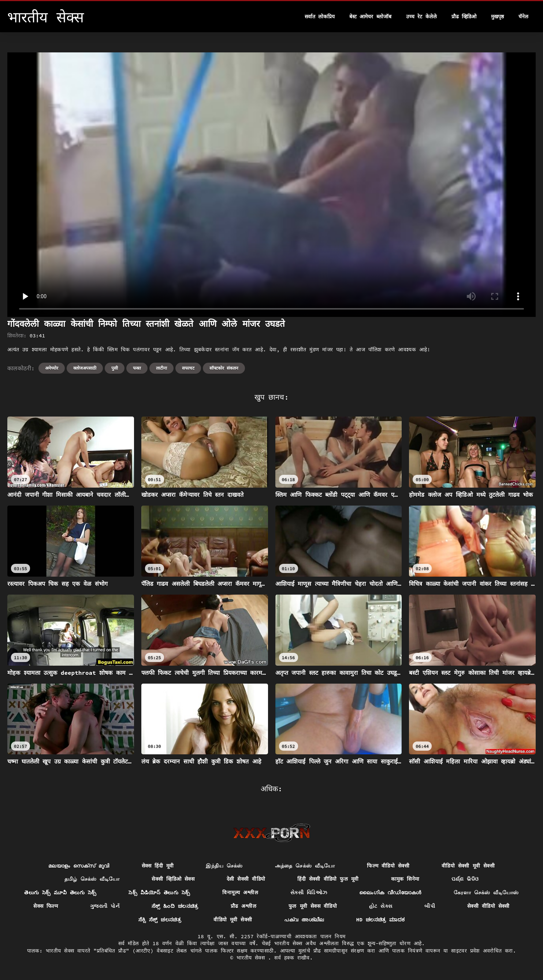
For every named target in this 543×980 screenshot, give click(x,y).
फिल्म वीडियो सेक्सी (388, 866)
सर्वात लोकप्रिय (320, 16)
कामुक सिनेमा (405, 879)
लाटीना (161, 368)
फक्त (137, 368)
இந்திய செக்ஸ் (224, 866)
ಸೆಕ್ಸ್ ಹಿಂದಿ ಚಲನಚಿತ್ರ (175, 906)
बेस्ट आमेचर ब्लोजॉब (370, 16)
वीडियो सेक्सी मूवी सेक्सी (468, 866)
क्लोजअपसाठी (85, 368)
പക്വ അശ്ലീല (304, 920)
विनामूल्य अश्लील (240, 892)
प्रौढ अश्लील (244, 906)
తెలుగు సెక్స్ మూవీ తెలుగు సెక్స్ (60, 892)
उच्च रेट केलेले (421, 16)
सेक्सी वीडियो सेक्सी (488, 906)
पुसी (115, 368)
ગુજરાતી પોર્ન (105, 906)
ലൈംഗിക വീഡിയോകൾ (390, 892)
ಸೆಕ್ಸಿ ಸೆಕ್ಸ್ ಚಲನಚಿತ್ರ (160, 920)
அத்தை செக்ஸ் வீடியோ (305, 866)
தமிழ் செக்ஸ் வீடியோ (92, 879)
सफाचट (188, 368)
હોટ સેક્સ (381, 906)
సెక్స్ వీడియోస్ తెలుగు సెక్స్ (159, 892)
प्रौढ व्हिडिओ (464, 16)
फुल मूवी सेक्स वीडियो (313, 906)
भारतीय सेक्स (252, 958)
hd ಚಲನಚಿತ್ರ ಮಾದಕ (381, 920)
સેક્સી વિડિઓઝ (309, 892)
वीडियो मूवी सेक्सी (233, 920)
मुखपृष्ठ (497, 16)
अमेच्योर (52, 368)
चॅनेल (523, 16)
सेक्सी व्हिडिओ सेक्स (173, 879)
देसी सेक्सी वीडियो (246, 879)
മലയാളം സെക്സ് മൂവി (79, 866)
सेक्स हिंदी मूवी (158, 866)
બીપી (430, 906)
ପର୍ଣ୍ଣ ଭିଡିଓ (465, 879)
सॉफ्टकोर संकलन (224, 368)
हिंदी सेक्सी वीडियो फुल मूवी (328, 879)
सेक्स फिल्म (46, 906)
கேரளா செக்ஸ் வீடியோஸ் (486, 892)
